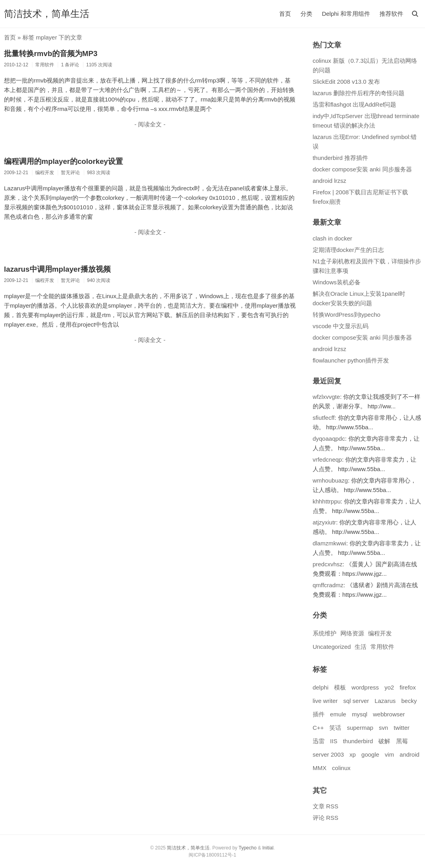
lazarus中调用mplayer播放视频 (57, 269)
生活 (361, 647)
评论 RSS (326, 818)
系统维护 (325, 633)
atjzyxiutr (324, 522)
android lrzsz (330, 181)
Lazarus (385, 701)
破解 (384, 741)
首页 (285, 14)
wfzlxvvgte (326, 397)
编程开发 (380, 633)
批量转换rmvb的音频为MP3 (51, 54)
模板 (340, 687)
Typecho (247, 848)
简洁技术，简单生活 (47, 14)
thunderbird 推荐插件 (340, 158)
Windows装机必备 (337, 282)
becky (409, 701)
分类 (306, 14)
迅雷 (319, 741)
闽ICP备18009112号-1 (212, 855)
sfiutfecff (324, 418)
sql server (356, 701)
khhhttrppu (327, 501)
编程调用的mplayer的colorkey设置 (63, 161)
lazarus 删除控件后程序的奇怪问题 (359, 93)
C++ (318, 728)
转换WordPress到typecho (347, 315)
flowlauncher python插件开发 (351, 360)
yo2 (389, 687)
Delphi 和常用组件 (346, 14)
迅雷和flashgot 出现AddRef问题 (355, 104)
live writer (325, 701)
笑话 (335, 728)
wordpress (365, 687)
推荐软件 (391, 14)
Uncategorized (332, 647)
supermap (360, 728)
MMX (320, 768)
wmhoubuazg (330, 480)
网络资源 (352, 633)
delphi (321, 687)
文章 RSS (326, 806)
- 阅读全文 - (150, 124)
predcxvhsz (328, 564)
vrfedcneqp (327, 459)
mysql (360, 714)
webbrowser (389, 714)
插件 (319, 714)
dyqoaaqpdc (329, 439)
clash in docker (332, 238)
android (410, 754)
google (370, 754)
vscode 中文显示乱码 (341, 326)
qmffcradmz (328, 585)
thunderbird (358, 741)
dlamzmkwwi (330, 543)
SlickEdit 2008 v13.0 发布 (346, 82)
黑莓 (402, 741)
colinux (341, 768)
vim (389, 754)
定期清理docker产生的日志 (348, 250)
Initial (268, 848)
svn (383, 728)
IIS (334, 741)
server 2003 (328, 754)
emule (338, 714)
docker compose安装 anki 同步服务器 (362, 169)
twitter (402, 728)
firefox (408, 687)
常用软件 (382, 647)
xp (353, 754)
